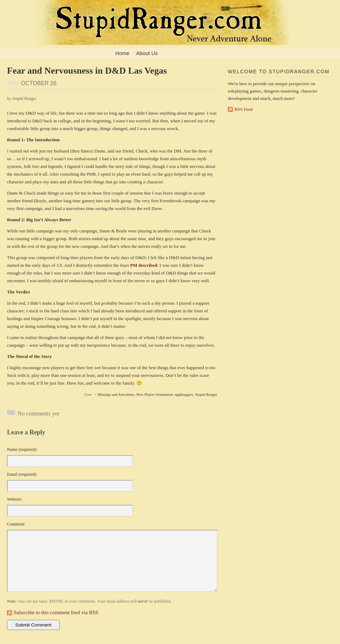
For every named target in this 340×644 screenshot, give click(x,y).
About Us (147, 53)
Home (122, 53)
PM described (144, 265)
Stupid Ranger (206, 394)
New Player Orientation (155, 394)
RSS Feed (244, 109)
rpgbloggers (184, 394)
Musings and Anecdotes (116, 394)
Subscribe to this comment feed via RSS (56, 612)
